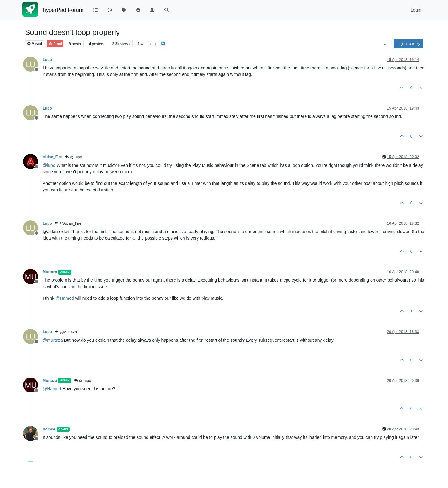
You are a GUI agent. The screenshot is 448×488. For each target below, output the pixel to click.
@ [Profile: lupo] (49, 165)
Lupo (47, 60)
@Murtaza (66, 332)
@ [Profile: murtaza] (53, 340)
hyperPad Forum (63, 10)
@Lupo (73, 157)
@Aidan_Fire (68, 223)
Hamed (49, 429)
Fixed (55, 44)
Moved (35, 44)
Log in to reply (408, 44)
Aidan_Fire (52, 157)
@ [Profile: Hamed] (65, 298)
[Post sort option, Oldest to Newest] (386, 44)
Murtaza (50, 272)
